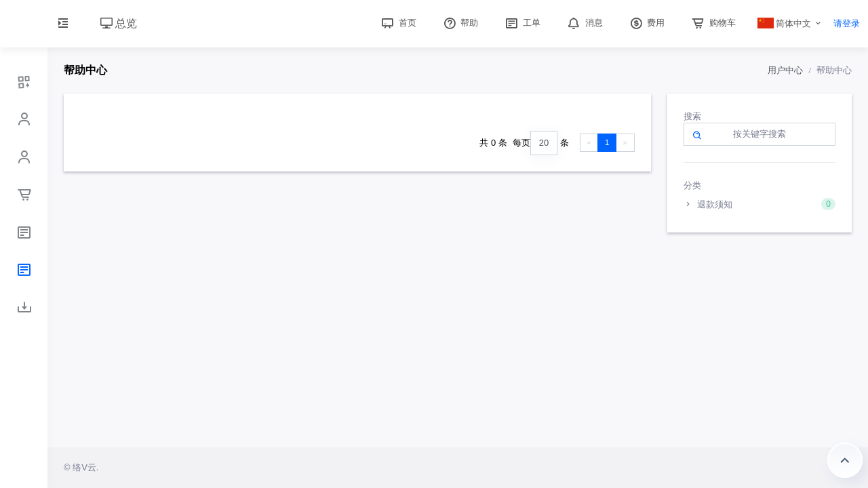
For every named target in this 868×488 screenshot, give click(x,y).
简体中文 (785, 23)
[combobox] (544, 143)
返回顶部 (845, 460)
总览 (119, 23)
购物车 (712, 23)
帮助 (460, 23)
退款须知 (760, 204)
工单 (521, 23)
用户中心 (785, 70)
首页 (397, 23)
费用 (646, 23)
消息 (584, 23)
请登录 (847, 23)
